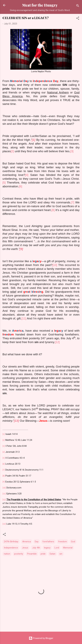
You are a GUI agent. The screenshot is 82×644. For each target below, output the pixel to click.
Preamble (32, 554)
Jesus (25, 548)
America (27, 542)
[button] (78, 19)
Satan (52, 554)
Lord (57, 548)
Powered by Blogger (41, 638)
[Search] (78, 6)
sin (61, 554)
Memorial (68, 548)
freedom (63, 542)
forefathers (48, 542)
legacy (47, 548)
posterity (19, 554)
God (73, 542)
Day (37, 542)
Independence (11, 548)
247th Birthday (11, 542)
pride (43, 554)
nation (7, 554)
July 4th (36, 548)
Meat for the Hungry (40, 5)
